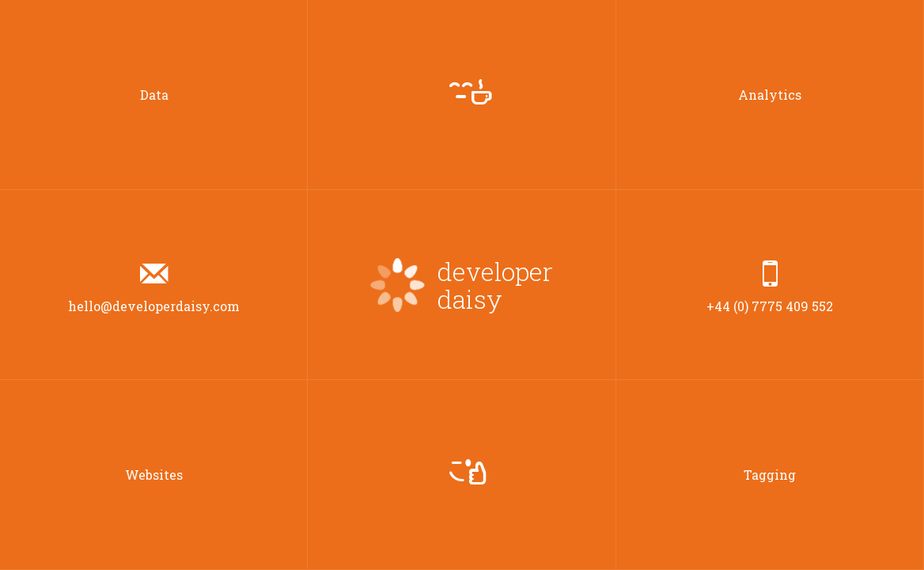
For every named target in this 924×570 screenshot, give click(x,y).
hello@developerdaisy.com (154, 286)
